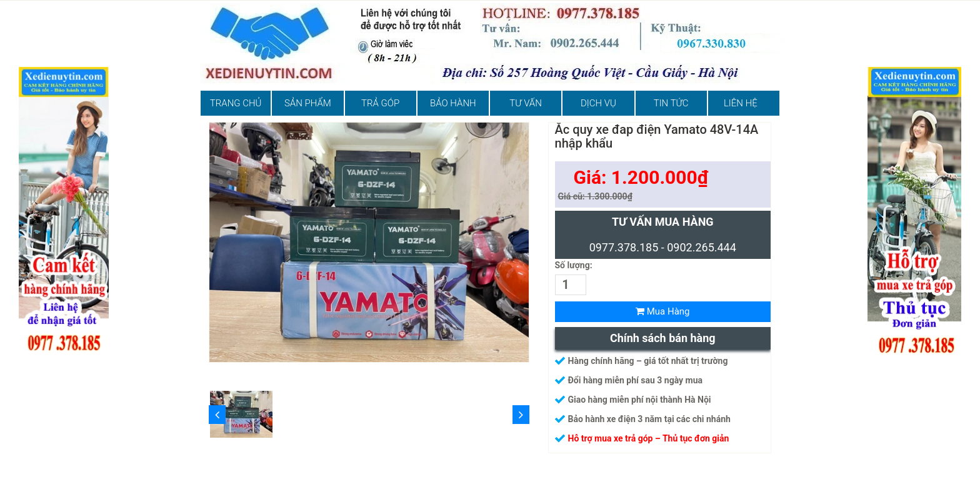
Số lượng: (574, 265)
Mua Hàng (663, 311)
